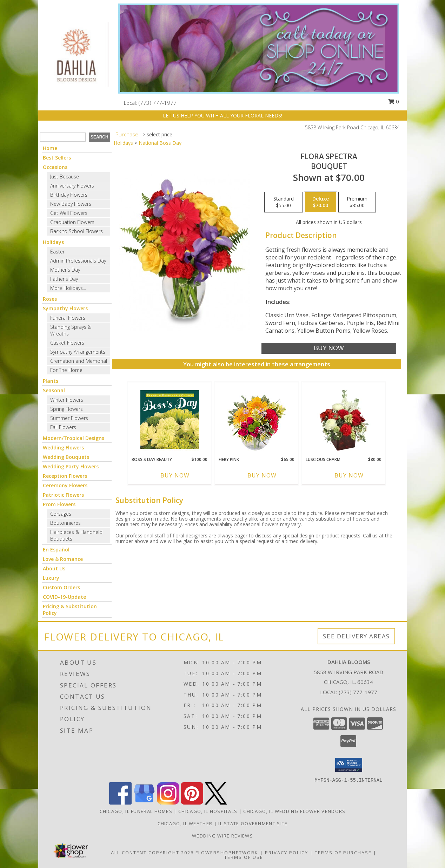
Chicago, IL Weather (185, 823)
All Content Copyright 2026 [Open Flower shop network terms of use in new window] (152, 853)
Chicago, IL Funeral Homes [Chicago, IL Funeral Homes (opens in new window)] (136, 811)
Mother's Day (65, 270)
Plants (51, 381)
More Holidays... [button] (68, 288)
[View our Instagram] (168, 803)
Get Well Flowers (69, 213)
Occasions (55, 167)
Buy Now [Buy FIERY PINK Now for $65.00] (262, 475)
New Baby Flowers (71, 204)
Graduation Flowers (72, 222)
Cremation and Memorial (79, 361)
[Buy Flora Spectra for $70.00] (329, 348)
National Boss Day (160, 143)
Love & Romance (63, 559)
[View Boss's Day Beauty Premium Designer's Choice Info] (170, 419)
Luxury (51, 578)
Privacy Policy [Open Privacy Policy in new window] (287, 853)
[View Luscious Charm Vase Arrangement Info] (344, 419)
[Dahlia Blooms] (76, 53)
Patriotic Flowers (63, 495)
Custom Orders (61, 587)
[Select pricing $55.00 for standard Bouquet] (284, 202)
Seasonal (54, 390)
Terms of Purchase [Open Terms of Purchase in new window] (343, 853)
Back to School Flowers (77, 231)
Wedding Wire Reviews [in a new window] (222, 836)
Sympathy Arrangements (78, 352)
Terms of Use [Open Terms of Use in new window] (244, 857)
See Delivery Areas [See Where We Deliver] (356, 636)
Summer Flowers (69, 418)
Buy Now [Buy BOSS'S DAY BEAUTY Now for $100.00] (175, 475)
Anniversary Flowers (72, 186)
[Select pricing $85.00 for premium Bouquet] (357, 202)
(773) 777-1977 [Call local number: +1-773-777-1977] (158, 103)
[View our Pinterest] (192, 803)
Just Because (65, 177)
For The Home (66, 370)
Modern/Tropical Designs (74, 438)
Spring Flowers (67, 409)
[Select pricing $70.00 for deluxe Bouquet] (321, 202)
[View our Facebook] (120, 803)
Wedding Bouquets (66, 457)
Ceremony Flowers (65, 485)
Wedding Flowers (63, 447)
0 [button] (393, 101)
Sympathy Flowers (65, 308)
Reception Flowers (65, 476)
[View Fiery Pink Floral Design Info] (257, 419)
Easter (57, 252)
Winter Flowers (67, 400)
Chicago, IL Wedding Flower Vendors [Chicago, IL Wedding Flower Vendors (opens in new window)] (294, 811)
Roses (50, 299)
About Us (54, 568)
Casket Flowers (67, 343)
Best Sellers (57, 158)
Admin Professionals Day (78, 261)
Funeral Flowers (68, 318)
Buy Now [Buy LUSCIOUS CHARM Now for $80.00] (349, 475)
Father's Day (64, 279)
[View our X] (216, 803)
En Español (56, 550)
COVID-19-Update (64, 597)
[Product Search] (63, 137)
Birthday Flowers (69, 195)
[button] (349, 765)
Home (50, 148)
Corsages (61, 514)
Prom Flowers (59, 504)
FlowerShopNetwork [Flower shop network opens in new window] (227, 853)
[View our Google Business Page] (144, 803)
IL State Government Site (253, 823)
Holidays (53, 242)
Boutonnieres (65, 523)
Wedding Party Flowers (71, 466)
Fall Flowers (63, 427)
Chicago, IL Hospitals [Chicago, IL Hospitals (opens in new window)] (208, 811)
